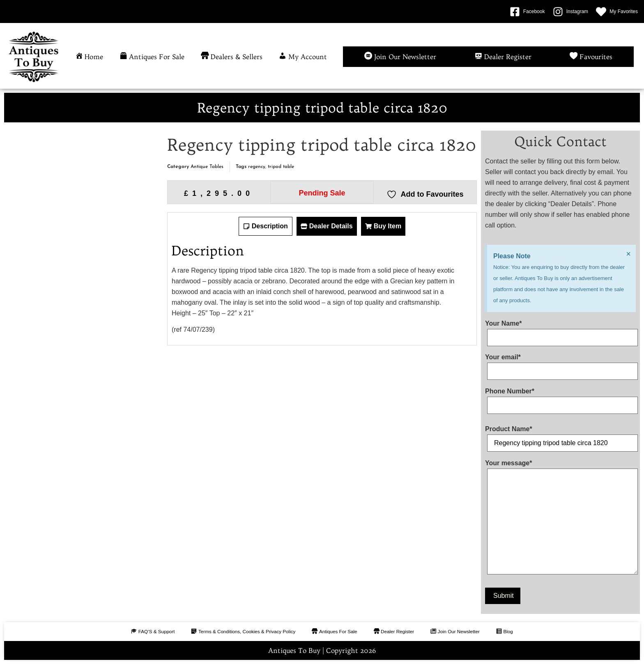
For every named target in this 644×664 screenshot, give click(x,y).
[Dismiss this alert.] (628, 254)
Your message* (560, 519)
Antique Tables (207, 167)
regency (257, 167)
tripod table (281, 167)
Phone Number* (560, 398)
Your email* (560, 364)
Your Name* (560, 331)
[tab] (266, 226)
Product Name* (560, 436)
